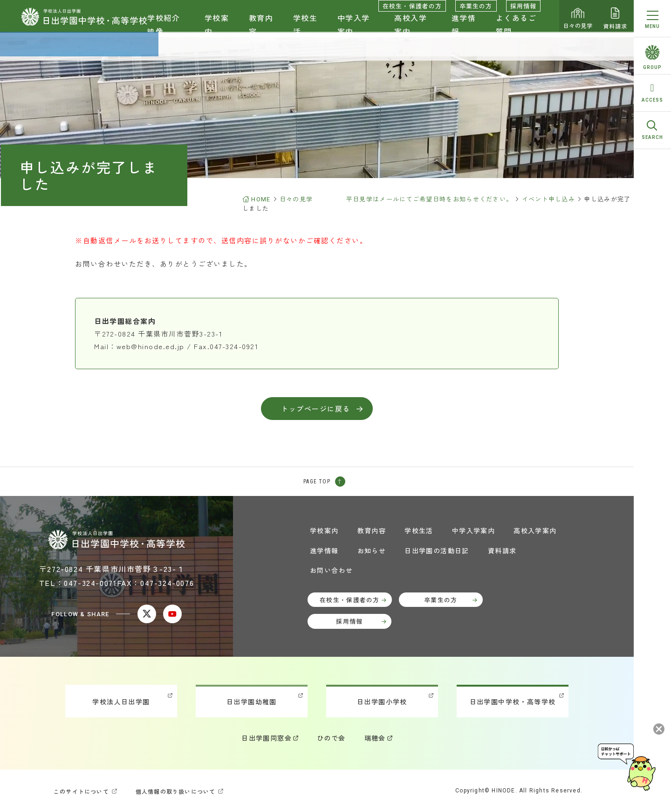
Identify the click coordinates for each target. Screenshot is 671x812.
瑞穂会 (375, 738)
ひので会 (331, 738)
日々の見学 (578, 19)
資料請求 (615, 19)
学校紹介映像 (164, 31)
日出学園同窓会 (267, 738)
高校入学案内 (411, 31)
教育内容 (261, 31)
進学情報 (464, 31)
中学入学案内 (354, 31)
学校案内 (217, 31)
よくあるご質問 (516, 31)
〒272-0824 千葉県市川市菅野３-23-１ (112, 569)
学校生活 (305, 31)
